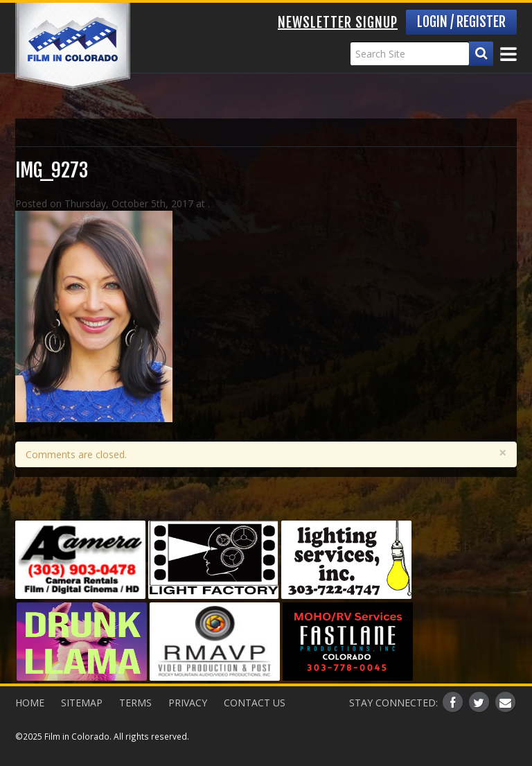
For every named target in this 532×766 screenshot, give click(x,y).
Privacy (188, 703)
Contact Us (255, 703)
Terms (135, 703)
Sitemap (82, 703)
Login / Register (461, 22)
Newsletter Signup (338, 23)
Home (30, 703)
